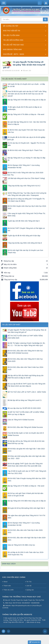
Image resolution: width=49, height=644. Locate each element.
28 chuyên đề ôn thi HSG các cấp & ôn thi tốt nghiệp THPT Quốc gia (24, 138)
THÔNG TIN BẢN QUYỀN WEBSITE (17, 614)
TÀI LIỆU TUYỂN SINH (11, 35)
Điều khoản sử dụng (33, 622)
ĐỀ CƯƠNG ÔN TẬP (11, 26)
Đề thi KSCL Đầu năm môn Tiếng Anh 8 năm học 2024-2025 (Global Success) (25, 352)
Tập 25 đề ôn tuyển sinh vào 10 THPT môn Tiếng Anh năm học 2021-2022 (27, 472)
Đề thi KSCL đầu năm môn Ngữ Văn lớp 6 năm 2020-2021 (27, 539)
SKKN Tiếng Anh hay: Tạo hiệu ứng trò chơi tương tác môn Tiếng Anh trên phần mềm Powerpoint (27, 194)
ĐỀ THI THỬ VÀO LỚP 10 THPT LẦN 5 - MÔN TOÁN (27, 392)
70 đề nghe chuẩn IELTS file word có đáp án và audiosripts (25, 108)
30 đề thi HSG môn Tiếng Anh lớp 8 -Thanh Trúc (25, 150)
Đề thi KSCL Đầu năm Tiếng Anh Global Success (25, 427)
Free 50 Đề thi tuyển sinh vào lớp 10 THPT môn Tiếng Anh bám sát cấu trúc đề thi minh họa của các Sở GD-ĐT (27, 94)
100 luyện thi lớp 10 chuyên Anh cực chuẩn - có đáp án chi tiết (26, 85)
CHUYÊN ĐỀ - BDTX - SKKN (14, 54)
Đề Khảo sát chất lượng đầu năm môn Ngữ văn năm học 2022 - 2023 (27, 457)
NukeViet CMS (36, 620)
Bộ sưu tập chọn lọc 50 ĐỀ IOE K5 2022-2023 (24, 408)
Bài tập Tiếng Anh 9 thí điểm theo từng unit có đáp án (27, 100)
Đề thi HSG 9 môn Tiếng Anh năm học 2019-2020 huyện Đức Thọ (23, 174)
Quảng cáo (30, 590)
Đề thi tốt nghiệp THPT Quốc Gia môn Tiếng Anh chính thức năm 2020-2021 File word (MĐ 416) (25, 465)
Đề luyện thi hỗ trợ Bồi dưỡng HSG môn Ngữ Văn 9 (26, 508)
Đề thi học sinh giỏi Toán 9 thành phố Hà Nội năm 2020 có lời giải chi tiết (25, 494)
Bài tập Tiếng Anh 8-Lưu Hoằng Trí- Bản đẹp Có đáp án (27, 159)
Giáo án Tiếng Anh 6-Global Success (21, 420)
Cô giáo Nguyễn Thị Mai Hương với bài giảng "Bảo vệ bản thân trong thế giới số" (24, 65)
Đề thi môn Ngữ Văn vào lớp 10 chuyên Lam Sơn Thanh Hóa (25, 251)
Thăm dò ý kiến (9, 590)
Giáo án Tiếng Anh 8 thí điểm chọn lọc (21, 545)
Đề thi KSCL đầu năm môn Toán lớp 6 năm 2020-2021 (25, 531)
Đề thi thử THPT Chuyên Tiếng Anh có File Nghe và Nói (26, 229)
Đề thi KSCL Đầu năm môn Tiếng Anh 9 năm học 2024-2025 (25, 360)
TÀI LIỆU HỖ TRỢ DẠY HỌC (14, 45)
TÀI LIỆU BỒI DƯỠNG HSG (13, 40)
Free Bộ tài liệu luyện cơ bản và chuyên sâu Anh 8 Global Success (26, 434)
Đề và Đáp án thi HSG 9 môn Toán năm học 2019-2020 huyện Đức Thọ (26, 553)
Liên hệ (29, 586)
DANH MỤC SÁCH (9, 564)
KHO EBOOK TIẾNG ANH (12, 49)
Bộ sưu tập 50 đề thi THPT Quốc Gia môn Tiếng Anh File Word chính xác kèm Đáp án (27, 385)
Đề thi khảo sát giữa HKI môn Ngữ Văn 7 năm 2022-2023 (26, 450)
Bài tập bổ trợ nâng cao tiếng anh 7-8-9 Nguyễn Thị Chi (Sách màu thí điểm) (26, 200)
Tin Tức (29, 582)
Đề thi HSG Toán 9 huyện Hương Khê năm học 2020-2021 (27, 480)
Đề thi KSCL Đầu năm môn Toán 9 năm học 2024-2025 (26, 368)
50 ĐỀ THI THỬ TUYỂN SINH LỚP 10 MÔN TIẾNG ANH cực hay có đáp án (26, 413)
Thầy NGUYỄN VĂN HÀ (16, 622)
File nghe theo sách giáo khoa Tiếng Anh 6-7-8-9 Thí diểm (26, 517)
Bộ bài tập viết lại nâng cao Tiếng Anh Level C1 (25, 400)
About (5, 582)
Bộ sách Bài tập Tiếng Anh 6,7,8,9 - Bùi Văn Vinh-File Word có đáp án (27, 123)
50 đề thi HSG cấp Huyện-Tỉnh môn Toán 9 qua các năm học (26, 131)
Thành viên (7, 586)
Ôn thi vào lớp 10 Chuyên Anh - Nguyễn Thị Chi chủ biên (26, 144)
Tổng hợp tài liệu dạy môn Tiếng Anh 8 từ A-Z (24, 186)
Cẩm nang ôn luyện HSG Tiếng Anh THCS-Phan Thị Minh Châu (26, 215)
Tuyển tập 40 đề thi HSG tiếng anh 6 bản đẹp (24, 236)
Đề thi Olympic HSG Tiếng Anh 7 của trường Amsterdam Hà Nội (24, 166)
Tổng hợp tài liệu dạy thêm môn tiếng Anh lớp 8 (25, 243)
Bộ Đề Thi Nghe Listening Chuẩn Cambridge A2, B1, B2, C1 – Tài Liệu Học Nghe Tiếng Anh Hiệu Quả (26, 344)
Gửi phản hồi (34, 642)
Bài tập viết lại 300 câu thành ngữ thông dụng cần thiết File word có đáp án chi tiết (26, 377)
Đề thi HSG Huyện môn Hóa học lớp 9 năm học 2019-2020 (27, 207)
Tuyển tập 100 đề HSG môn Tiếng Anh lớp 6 (24, 221)
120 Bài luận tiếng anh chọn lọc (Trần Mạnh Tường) (26, 178)
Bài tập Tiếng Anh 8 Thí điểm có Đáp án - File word (26, 114)
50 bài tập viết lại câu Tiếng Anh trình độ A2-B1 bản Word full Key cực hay (26, 442)
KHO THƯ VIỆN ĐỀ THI (12, 31)
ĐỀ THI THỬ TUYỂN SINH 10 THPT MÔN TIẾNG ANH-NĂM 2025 (25, 337)
